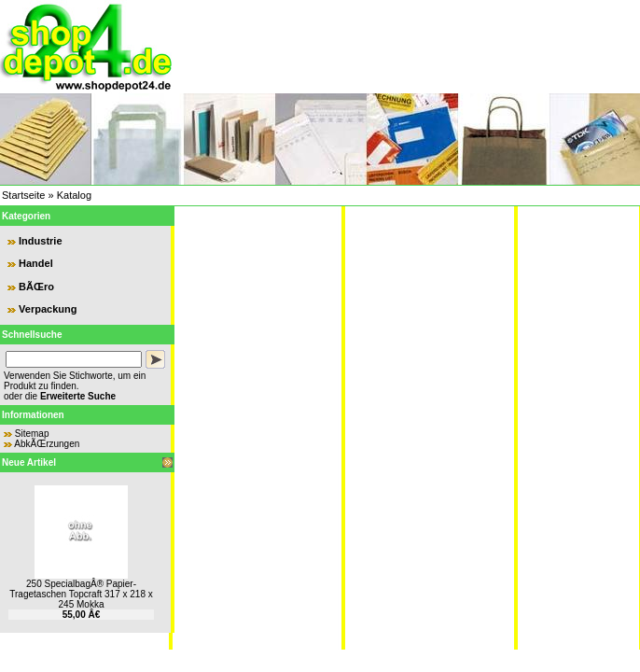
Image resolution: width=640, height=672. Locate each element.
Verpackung (48, 309)
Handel (36, 263)
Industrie (40, 241)
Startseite (23, 195)
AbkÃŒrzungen (47, 444)
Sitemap (32, 434)
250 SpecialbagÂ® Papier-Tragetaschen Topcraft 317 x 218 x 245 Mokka (81, 594)
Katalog (74, 195)
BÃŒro (36, 287)
